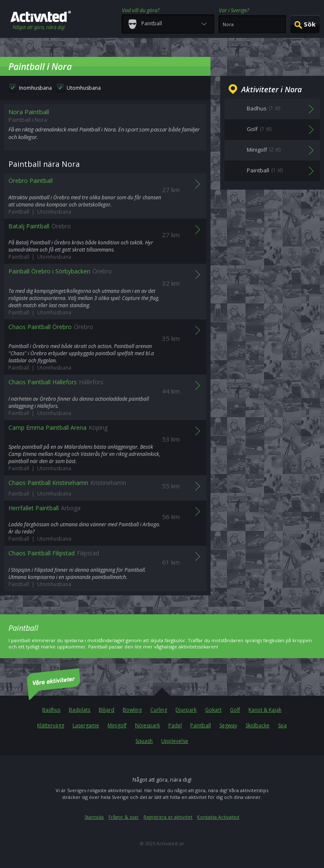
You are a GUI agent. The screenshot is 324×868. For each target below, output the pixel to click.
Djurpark (186, 710)
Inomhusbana (35, 88)
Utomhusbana (84, 88)
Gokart (213, 710)
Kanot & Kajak (265, 710)
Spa (282, 725)
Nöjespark (147, 725)
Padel (175, 725)
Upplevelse (175, 741)
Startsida (94, 817)
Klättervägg (51, 725)
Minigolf (117, 725)
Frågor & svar (124, 817)
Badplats (80, 710)
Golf (235, 710)
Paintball (201, 725)
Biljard (107, 710)
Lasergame (86, 725)
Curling (159, 710)
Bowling (132, 710)
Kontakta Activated (218, 817)
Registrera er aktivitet (168, 817)
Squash (144, 741)
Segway (228, 725)
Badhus (51, 710)
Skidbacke (258, 725)
